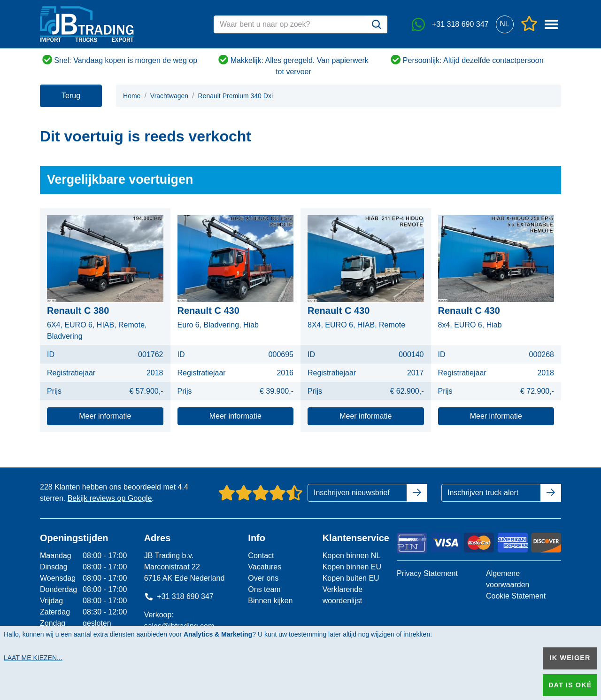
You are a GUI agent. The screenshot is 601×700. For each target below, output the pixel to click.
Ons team (264, 589)
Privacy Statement (427, 573)
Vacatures (265, 567)
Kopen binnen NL (352, 556)
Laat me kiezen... (33, 658)
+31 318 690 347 (179, 596)
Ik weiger (570, 658)
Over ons (263, 578)
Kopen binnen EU (352, 567)
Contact (261, 556)
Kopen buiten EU (351, 578)
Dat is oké (570, 685)
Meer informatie (105, 416)
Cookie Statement (516, 596)
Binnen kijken (270, 601)
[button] (505, 24)
